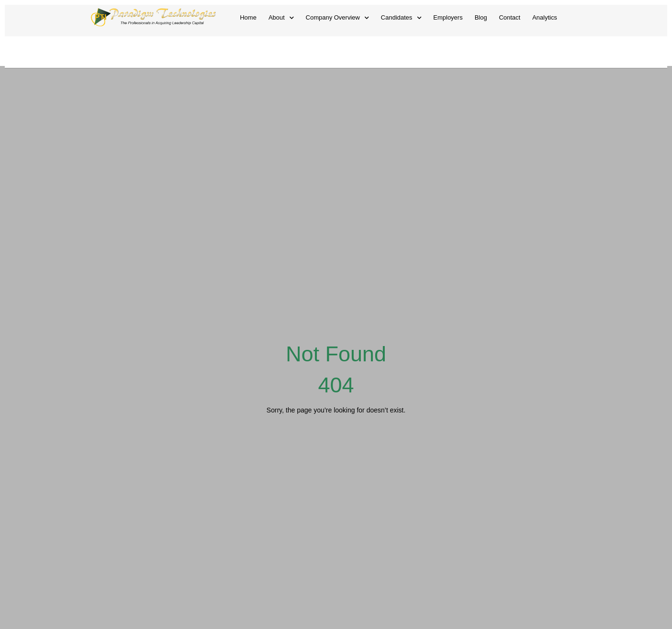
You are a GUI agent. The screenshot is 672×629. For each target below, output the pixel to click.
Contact (510, 17)
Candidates (401, 17)
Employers (448, 17)
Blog (481, 17)
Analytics (545, 17)
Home (248, 17)
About (281, 17)
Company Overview (337, 17)
